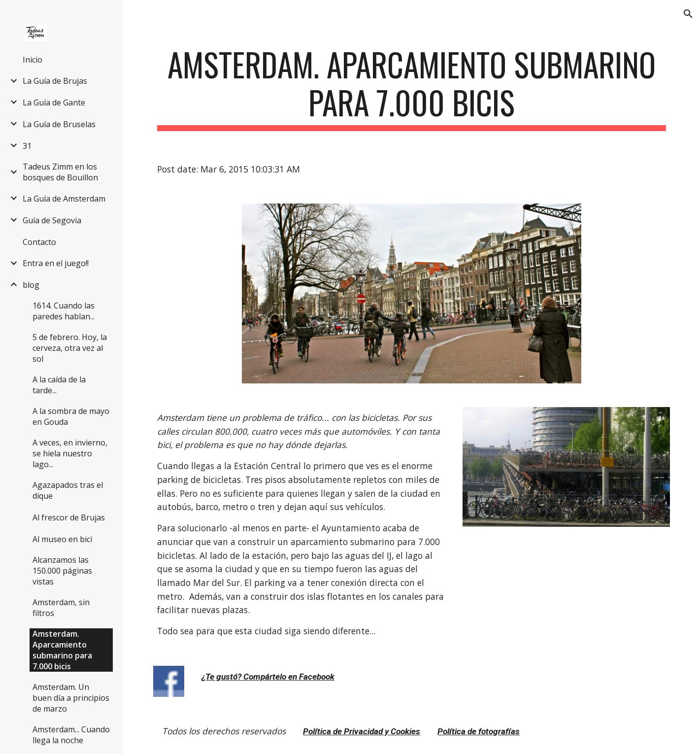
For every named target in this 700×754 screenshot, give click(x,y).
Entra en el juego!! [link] (56, 263)
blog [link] (31, 285)
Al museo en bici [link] (62, 539)
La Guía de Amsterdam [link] (64, 199)
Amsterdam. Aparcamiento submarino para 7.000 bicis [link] (62, 650)
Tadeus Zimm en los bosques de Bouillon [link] (60, 172)
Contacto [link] (39, 242)
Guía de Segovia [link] (52, 220)
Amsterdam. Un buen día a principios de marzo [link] (71, 698)
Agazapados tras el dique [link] (68, 490)
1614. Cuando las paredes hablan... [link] (64, 311)
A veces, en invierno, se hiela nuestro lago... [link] (70, 453)
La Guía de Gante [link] (54, 103)
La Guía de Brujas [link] (55, 81)
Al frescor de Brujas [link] (69, 517)
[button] (688, 14)
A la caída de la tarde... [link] (59, 385)
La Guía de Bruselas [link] (59, 124)
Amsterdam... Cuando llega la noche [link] (71, 735)
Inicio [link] (33, 60)
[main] (411, 88)
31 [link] (27, 146)
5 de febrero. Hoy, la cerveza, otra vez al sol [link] (70, 348)
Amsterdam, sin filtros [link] (61, 608)
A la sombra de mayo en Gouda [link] (71, 416)
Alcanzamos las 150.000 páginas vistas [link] (62, 571)
